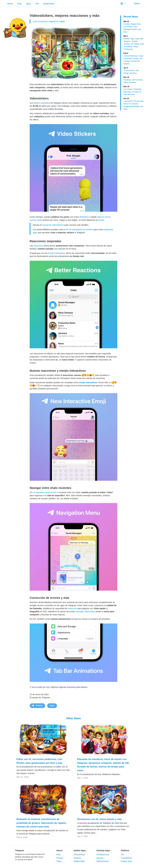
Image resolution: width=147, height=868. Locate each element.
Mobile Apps (80, 850)
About (59, 850)
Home (10, 4)
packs (40, 220)
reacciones (38, 246)
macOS (100, 858)
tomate (101, 220)
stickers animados (42, 103)
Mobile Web (79, 861)
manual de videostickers (53, 225)
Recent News (131, 17)
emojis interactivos (56, 253)
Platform (125, 850)
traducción (72, 608)
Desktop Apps (103, 850)
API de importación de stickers (79, 229)
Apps (28, 4)
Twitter (135, 3)
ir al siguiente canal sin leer (44, 492)
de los (108, 217)
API (37, 4)
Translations (126, 858)
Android (77, 858)
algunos (101, 217)
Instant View (126, 861)
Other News (73, 718)
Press (59, 861)
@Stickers (84, 217)
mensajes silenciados (85, 612)
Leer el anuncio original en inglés (49, 21)
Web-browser (103, 861)
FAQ (19, 4)
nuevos (33, 220)
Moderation (49, 4)
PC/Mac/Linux (103, 855)
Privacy (60, 858)
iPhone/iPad (79, 855)
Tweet (52, 706)
